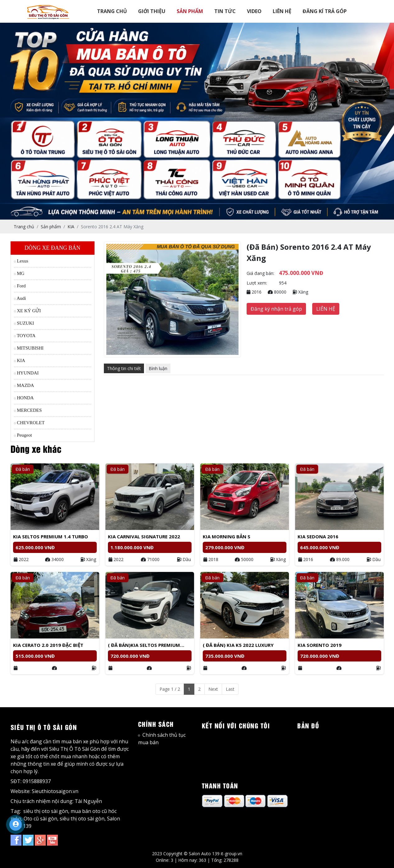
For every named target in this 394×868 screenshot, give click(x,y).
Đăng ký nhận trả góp (276, 309)
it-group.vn (232, 854)
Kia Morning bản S (227, 536)
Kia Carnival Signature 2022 (144, 536)
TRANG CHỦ (112, 11)
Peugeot (23, 435)
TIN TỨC (225, 11)
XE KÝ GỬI (28, 311)
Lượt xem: (257, 283)
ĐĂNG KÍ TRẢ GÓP (325, 11)
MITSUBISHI (29, 348)
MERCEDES (28, 410)
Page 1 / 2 (170, 689)
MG (19, 273)
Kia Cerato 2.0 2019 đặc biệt (48, 645)
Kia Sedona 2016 (318, 536)
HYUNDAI (26, 373)
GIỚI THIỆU (152, 11)
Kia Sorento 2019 (320, 645)
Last (230, 689)
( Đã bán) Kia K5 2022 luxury (238, 645)
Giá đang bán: (260, 273)
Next (213, 689)
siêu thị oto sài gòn (46, 811)
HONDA (24, 398)
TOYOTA (25, 336)
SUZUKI (24, 323)
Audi (20, 298)
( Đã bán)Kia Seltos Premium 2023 (144, 645)
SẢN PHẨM (190, 11)
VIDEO (254, 11)
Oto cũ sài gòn (40, 819)
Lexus (21, 261)
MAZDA (24, 385)
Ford (20, 286)
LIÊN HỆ (282, 11)
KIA (20, 360)
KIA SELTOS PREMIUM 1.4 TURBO (51, 536)
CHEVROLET (29, 423)
